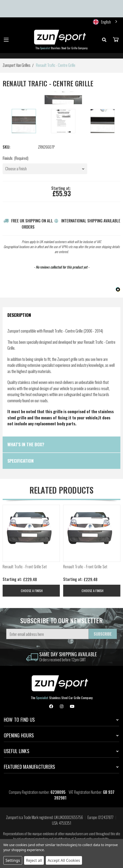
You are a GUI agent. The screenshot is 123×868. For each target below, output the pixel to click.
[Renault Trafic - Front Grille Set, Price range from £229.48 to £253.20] (31, 533)
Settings (13, 860)
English (102, 22)
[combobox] (105, 22)
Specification (20, 461)
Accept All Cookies (64, 860)
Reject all (34, 860)
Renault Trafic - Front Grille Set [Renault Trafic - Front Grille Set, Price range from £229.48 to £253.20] (25, 567)
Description (19, 315)
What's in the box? (26, 444)
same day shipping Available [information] (68, 654)
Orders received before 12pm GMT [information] (63, 660)
